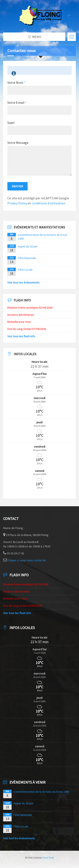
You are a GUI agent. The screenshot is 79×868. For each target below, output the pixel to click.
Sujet (11, 123)
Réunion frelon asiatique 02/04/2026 (30, 308)
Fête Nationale (27, 258)
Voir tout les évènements (19, 838)
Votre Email (17, 103)
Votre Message (18, 143)
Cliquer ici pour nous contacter (27, 560)
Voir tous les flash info (21, 336)
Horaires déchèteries (21, 315)
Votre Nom (16, 82)
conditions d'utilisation (49, 203)
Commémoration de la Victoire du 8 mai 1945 (42, 792)
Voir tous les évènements (23, 282)
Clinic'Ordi (48, 858)
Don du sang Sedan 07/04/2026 (27, 329)
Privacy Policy (17, 203)
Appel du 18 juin (28, 246)
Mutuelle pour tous (19, 322)
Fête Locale (25, 270)
